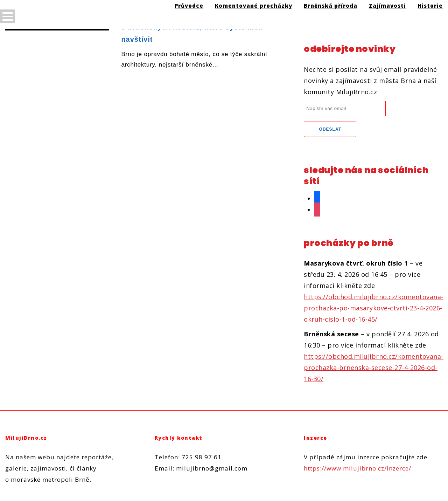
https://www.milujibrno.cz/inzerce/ (358, 468)
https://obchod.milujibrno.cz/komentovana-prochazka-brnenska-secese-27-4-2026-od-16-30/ (374, 368)
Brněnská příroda (331, 6)
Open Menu (8, 16)
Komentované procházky (254, 6)
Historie (430, 6)
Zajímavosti (387, 6)
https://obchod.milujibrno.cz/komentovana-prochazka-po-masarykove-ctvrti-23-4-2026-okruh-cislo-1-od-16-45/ (374, 308)
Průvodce (189, 6)
